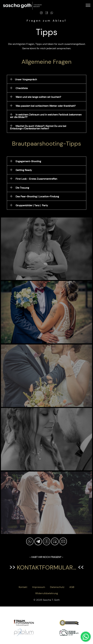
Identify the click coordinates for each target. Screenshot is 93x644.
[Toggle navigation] (88, 5)
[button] (47, 79)
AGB (72, 587)
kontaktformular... (46, 568)
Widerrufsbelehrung (47, 593)
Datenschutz (57, 587)
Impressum (39, 587)
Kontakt (23, 587)
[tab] (47, 79)
